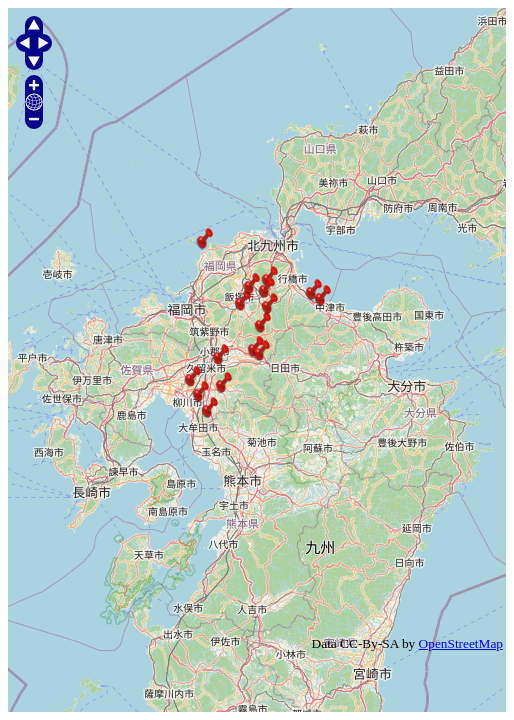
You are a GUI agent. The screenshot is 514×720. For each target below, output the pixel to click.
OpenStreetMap (461, 643)
